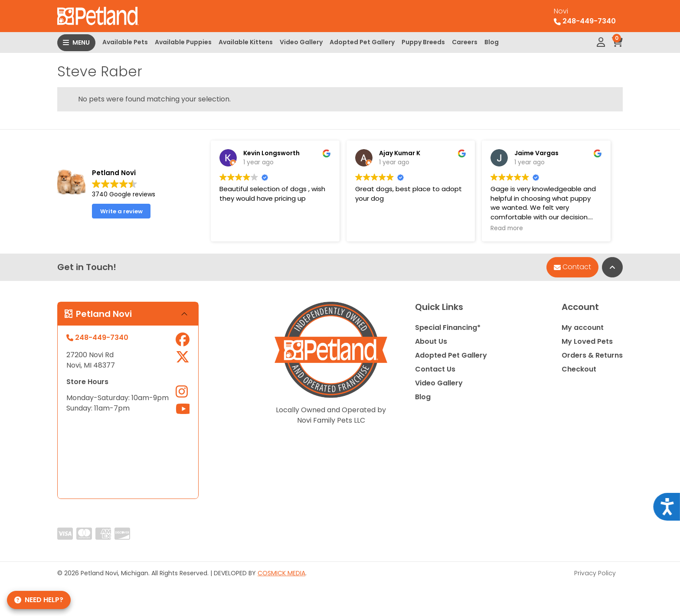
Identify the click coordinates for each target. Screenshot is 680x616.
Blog (492, 42)
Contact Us (435, 369)
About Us (431, 341)
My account (583, 328)
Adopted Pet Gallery (362, 42)
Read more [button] (507, 228)
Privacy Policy (595, 573)
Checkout (579, 369)
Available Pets (125, 42)
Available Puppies (183, 42)
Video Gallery (301, 42)
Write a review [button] (121, 211)
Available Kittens (246, 42)
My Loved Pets (587, 341)
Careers (465, 42)
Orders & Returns (592, 355)
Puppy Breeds (423, 42)
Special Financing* (448, 328)
